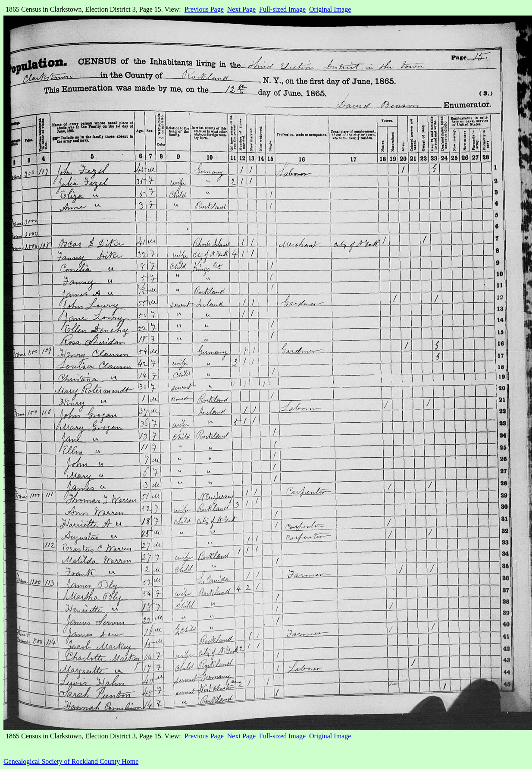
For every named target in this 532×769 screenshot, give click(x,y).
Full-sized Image (282, 9)
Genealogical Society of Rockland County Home (71, 761)
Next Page (241, 9)
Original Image (330, 9)
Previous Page (204, 9)
